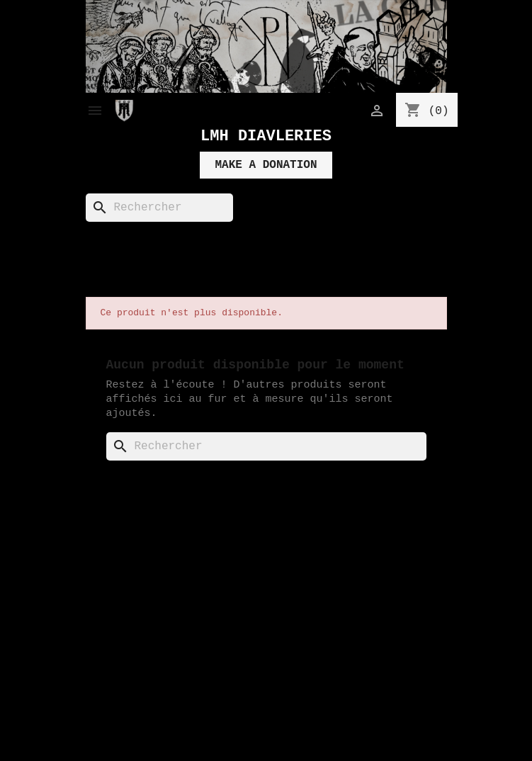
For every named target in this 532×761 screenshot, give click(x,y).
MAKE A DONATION (266, 165)
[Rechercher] (159, 208)
